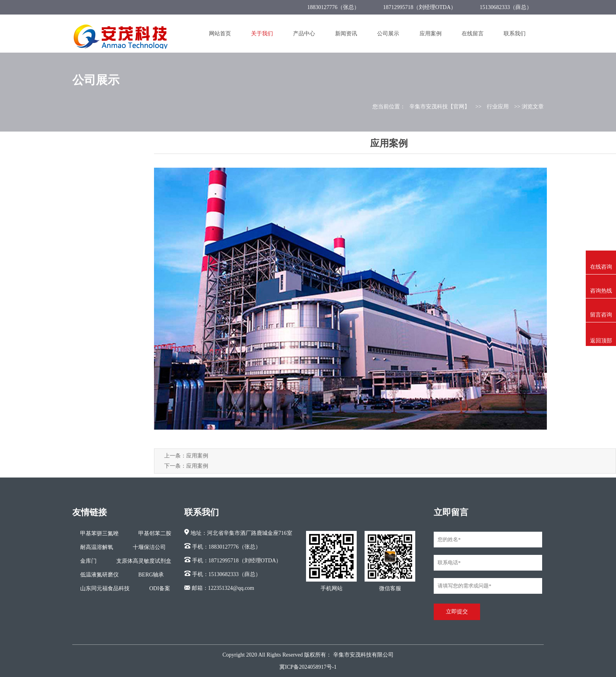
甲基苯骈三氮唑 (99, 533)
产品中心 (304, 34)
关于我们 (262, 34)
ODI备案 (160, 588)
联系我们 (515, 34)
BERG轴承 (151, 575)
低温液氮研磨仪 (99, 575)
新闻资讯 (346, 34)
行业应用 (498, 107)
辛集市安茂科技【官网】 (440, 107)
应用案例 (431, 34)
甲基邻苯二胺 (155, 533)
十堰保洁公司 (149, 547)
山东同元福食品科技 (105, 588)
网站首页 (220, 34)
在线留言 (473, 34)
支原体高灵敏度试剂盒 (144, 561)
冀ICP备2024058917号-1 (308, 667)
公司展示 (388, 34)
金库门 (88, 561)
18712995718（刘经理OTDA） (420, 7)
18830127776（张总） (333, 7)
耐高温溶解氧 (97, 547)
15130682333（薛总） (506, 7)
